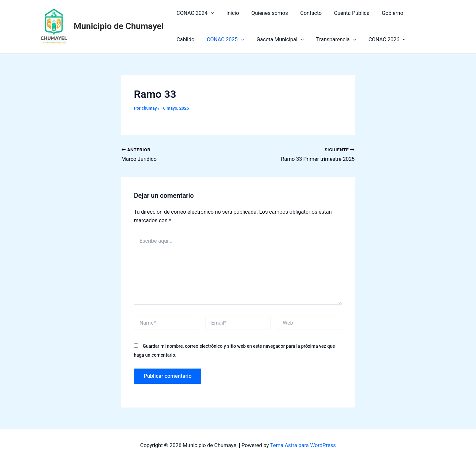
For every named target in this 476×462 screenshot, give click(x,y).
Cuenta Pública (344, 13)
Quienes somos (265, 13)
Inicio (230, 13)
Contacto (305, 13)
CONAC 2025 (194, 40)
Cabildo (413, 13)
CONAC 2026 (351, 40)
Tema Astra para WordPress (303, 445)
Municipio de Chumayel (119, 26)
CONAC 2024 (194, 13)
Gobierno (383, 13)
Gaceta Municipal (247, 40)
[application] (210, 13)
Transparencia (302, 40)
